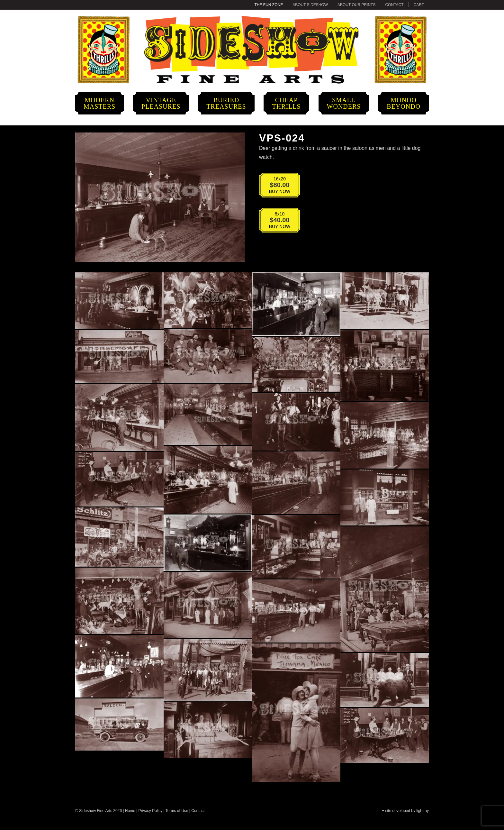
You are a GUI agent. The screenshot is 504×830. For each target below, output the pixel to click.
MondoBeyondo (404, 103)
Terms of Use (177, 811)
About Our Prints (356, 5)
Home (130, 811)
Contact (394, 5)
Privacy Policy (151, 811)
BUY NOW (275, 186)
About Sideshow (310, 5)
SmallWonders (344, 103)
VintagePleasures (161, 103)
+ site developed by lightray (405, 811)
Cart (419, 5)
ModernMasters (99, 103)
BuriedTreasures (226, 103)
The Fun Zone (269, 5)
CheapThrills (286, 103)
